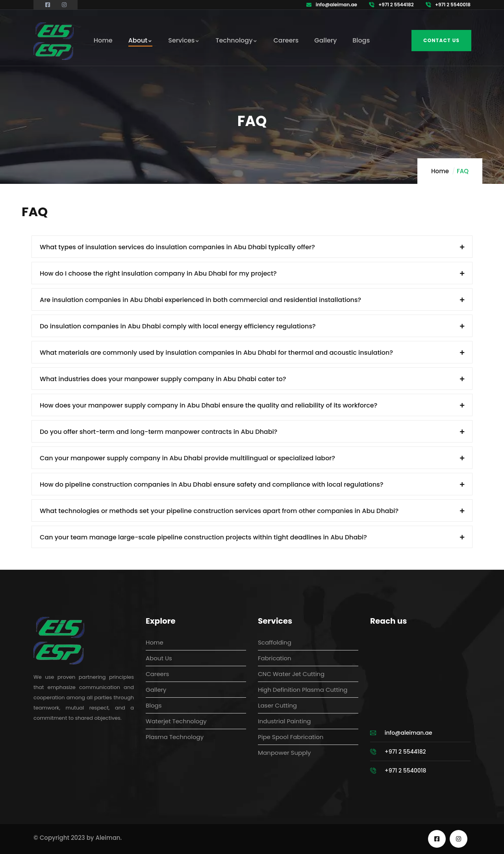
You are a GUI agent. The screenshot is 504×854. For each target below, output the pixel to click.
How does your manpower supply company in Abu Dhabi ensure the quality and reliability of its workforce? (208, 405)
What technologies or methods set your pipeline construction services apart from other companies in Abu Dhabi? (219, 511)
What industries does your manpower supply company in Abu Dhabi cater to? (163, 379)
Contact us (441, 40)
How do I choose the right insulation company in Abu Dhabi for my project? (158, 273)
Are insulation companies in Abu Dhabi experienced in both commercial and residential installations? (200, 300)
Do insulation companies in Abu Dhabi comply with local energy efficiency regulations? (178, 326)
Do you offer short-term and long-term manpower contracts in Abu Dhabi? (158, 432)
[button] (252, 247)
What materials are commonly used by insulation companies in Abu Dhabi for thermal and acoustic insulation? (216, 353)
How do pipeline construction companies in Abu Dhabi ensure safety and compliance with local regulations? (212, 484)
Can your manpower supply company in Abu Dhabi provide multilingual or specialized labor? (187, 458)
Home (440, 171)
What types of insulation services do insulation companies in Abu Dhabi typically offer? (177, 247)
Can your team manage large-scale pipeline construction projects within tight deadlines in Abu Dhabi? (203, 537)
